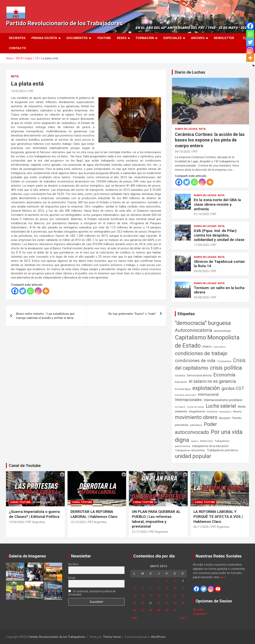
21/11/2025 (139, 532)
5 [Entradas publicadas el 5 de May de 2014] (134, 588)
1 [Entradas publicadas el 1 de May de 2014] (159, 581)
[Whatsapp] (30, 291)
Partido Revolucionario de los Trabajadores (64, 23)
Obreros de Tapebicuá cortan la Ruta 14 (219, 264)
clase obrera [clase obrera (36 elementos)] (219, 347)
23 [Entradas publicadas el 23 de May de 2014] (167, 603)
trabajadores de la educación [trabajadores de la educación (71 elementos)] (210, 446)
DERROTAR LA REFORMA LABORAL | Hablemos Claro (94, 514)
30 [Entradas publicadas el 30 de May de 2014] (167, 610)
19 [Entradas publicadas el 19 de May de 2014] (134, 603)
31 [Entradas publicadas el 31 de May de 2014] (175, 610)
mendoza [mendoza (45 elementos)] (212, 412)
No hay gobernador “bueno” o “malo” (132, 314)
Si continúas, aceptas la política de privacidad (92, 593)
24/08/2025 (201, 297)
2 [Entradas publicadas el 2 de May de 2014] (167, 581)
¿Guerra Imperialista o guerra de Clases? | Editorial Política (34, 514)
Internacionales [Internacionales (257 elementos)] (188, 400)
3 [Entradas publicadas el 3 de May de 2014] (175, 581)
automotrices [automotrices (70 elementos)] (222, 331)
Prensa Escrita (44, 38)
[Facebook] (15, 291)
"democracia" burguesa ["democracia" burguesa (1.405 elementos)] (203, 323)
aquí (223, 577)
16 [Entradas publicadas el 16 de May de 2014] (167, 596)
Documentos (77, 38)
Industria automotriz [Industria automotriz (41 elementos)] (185, 395)
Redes (122, 38)
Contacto (17, 48)
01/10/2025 (201, 214)
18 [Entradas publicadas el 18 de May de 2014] (183, 596)
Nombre (73, 564)
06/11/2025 (201, 527)
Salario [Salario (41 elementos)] (195, 441)
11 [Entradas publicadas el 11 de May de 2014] (183, 588)
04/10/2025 (182, 152)
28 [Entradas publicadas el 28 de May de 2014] (151, 610)
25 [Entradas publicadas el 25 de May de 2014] (183, 603)
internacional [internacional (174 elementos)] (208, 394)
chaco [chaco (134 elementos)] (207, 346)
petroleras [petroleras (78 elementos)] (182, 425)
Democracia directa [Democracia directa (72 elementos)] (199, 375)
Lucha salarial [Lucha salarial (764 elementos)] (221, 406)
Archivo (198, 38)
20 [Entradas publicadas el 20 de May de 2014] (143, 603)
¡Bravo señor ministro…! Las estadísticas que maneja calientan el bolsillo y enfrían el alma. (45, 316)
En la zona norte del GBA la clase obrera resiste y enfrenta (217, 204)
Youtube (104, 38)
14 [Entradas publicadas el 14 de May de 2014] (151, 596)
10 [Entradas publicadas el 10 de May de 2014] (175, 588)
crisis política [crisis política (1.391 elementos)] (226, 368)
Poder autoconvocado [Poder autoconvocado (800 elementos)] (196, 428)
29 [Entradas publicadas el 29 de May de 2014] (159, 610)
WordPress (158, 637)
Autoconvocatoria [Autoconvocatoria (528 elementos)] (194, 330)
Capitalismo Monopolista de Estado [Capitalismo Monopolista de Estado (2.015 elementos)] (207, 341)
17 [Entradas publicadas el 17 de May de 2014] (175, 596)
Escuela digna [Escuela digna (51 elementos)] (183, 389)
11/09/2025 (201, 245)
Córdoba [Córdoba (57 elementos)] (180, 376)
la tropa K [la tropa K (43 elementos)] (180, 407)
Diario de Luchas (190, 72)
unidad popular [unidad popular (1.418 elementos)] (193, 456)
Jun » (183, 618)
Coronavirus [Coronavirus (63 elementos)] (224, 361)
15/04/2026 (17, 522)
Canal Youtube (20, 502)
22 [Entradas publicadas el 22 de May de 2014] (159, 603)
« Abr (134, 618)
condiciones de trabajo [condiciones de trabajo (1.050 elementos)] (201, 353)
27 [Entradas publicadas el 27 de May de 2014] (143, 610)
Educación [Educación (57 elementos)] (181, 382)
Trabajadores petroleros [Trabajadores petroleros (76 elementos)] (223, 450)
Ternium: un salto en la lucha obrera (219, 290)
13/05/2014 (19, 91)
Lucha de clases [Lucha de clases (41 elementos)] (195, 407)
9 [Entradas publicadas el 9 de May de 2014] (167, 588)
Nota (15, 76)
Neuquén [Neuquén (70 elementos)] (225, 418)
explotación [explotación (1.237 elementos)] (206, 388)
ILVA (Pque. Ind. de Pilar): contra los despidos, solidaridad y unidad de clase (219, 235)
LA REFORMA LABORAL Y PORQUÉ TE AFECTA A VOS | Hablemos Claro (218, 516)
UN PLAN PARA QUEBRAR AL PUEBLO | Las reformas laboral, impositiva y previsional (156, 519)
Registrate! (200, 614)
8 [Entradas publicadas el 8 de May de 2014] (159, 588)
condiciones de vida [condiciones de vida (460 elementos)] (195, 361)
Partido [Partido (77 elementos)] (237, 418)
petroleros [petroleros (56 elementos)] (196, 425)
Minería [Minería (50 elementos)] (237, 412)
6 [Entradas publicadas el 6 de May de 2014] (143, 588)
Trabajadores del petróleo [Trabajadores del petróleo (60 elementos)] (190, 450)
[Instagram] (38, 291)
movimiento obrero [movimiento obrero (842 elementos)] (196, 417)
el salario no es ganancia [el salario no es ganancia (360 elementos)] (212, 381)
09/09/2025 (201, 271)
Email (72, 578)
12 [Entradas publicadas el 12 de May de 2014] (134, 596)
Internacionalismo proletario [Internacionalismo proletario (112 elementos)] (223, 400)
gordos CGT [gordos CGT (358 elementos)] (233, 388)
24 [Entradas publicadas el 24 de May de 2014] (175, 603)
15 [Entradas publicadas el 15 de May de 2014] (159, 596)
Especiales (173, 38)
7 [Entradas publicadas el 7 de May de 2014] (151, 588)
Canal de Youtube (25, 466)
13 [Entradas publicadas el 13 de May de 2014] (143, 596)
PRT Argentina (36, 522)
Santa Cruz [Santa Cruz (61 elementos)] (206, 441)
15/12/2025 (78, 522)
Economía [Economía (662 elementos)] (224, 375)
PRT (31, 91)
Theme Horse (112, 637)
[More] (46, 291)
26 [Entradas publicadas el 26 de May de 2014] (134, 610)
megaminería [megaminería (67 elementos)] (197, 411)
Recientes (17, 38)
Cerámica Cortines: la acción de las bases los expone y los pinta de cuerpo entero (210, 140)
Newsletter (224, 38)
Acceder (198, 610)
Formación (145, 38)
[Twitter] (23, 291)
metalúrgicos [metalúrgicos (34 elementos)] (225, 412)
